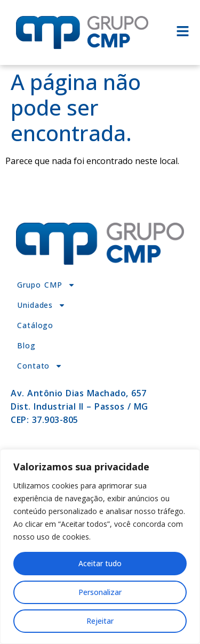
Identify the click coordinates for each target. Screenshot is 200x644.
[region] (100, 547)
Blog (26, 345)
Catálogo (35, 325)
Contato (40, 366)
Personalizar (100, 592)
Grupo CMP (46, 285)
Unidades (41, 305)
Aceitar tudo (100, 563)
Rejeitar (100, 621)
